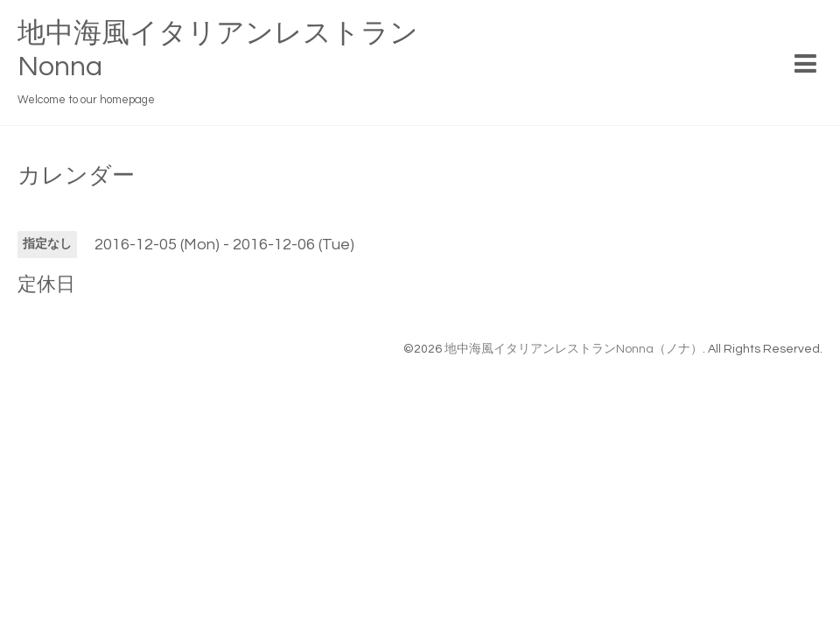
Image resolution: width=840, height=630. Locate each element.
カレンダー (76, 176)
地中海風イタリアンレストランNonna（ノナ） (574, 349)
